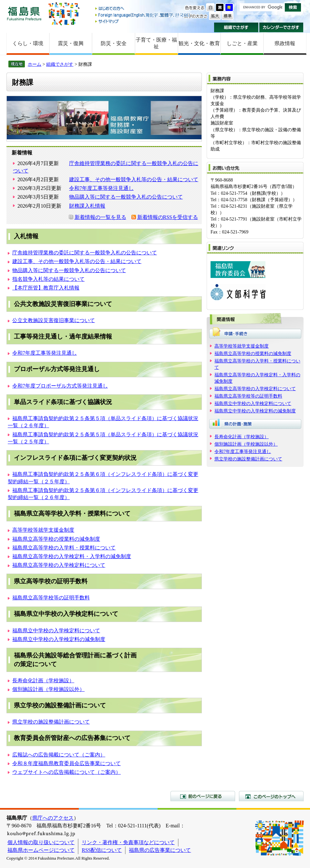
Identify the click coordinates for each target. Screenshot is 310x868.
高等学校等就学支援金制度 (43, 530)
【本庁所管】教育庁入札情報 (46, 288)
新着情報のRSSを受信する (168, 217)
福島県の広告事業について (160, 850)
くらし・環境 (28, 43)
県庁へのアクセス (53, 818)
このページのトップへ (271, 796)
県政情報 (285, 43)
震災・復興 (71, 43)
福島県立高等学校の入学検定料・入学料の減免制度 (72, 556)
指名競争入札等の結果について (48, 279)
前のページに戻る (203, 796)
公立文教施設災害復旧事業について (54, 320)
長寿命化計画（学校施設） (43, 681)
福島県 (24, 13)
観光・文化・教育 (199, 43)
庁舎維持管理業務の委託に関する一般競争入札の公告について (85, 253)
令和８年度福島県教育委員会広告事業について (67, 763)
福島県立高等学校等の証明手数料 (51, 598)
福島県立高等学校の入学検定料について (59, 565)
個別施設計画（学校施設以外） (48, 689)
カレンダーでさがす (281, 27)
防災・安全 (114, 43)
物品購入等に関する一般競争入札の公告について (126, 197)
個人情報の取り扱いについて (41, 842)
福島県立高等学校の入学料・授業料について (64, 548)
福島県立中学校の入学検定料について (56, 631)
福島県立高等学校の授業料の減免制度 (56, 539)
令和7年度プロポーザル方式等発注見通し (60, 386)
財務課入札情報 (87, 206)
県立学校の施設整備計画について (51, 722)
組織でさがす (236, 27)
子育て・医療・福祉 (156, 43)
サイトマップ (143, 21)
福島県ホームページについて (41, 850)
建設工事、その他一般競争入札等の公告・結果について (134, 179)
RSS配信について (102, 850)
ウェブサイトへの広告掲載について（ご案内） (67, 772)
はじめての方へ (143, 9)
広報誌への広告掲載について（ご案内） (59, 755)
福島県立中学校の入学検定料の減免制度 (59, 639)
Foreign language (143, 15)
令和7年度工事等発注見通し (101, 188)
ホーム (35, 64)
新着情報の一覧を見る (100, 217)
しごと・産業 (242, 43)
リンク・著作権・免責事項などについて (128, 842)
